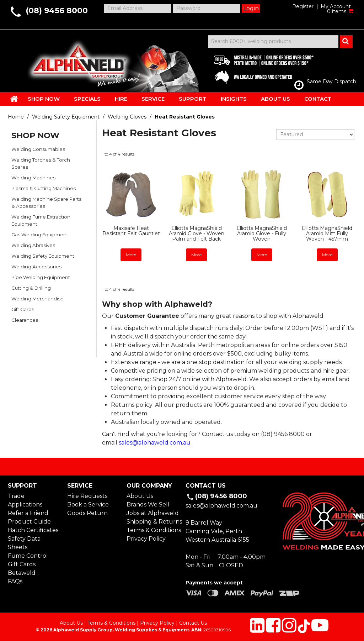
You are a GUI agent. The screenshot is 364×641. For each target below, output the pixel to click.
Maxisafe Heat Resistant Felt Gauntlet (131, 231)
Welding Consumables (38, 149)
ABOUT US (275, 99)
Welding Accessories (36, 267)
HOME (14, 99)
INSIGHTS (234, 99)
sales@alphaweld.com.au (155, 443)
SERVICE (153, 99)
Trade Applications (25, 500)
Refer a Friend (28, 513)
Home (16, 117)
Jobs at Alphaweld (152, 513)
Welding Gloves (127, 117)
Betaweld (22, 573)
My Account (336, 6)
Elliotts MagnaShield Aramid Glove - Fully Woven (262, 234)
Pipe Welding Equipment (41, 277)
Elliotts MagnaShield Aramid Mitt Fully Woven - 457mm (327, 234)
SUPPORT (193, 99)
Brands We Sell (148, 505)
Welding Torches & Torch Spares (41, 163)
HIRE (121, 99)
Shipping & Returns (152, 522)
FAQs (15, 581)
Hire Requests (87, 496)
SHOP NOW (44, 99)
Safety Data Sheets (24, 543)
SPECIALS (87, 99)
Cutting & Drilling (31, 288)
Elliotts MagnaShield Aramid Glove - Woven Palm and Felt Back (197, 234)
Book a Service (88, 505)
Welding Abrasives (33, 245)
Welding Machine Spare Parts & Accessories (46, 203)
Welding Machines (33, 178)
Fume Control (28, 556)
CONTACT (318, 99)
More (131, 255)
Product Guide (29, 522)
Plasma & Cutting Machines (44, 188)
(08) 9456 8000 (57, 10)
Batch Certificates (33, 530)
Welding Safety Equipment (66, 117)
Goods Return (87, 513)
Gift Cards (23, 309)
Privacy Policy (146, 539)
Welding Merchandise (38, 299)
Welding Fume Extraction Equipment (41, 220)
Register (303, 6)
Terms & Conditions (152, 530)
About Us (140, 496)
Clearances (25, 320)
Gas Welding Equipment (40, 235)
